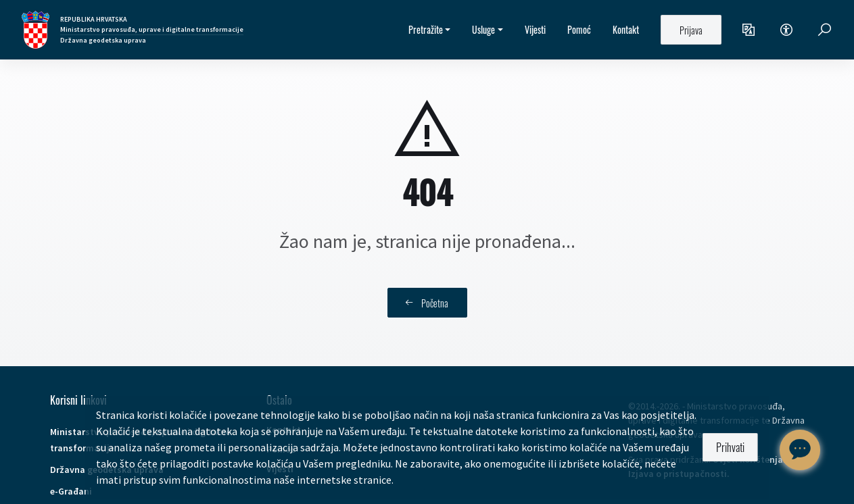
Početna (427, 303)
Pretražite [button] (426, 29)
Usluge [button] (483, 29)
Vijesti (535, 29)
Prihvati (730, 447)
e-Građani (71, 491)
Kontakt (626, 29)
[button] (749, 30)
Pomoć (579, 29)
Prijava (691, 30)
